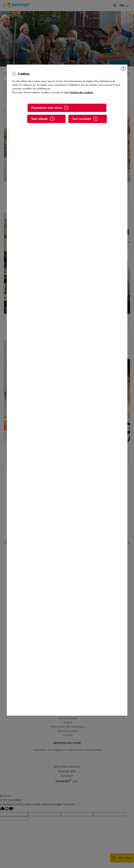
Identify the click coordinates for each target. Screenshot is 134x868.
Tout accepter (82, 119)
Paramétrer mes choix (47, 108)
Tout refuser (39, 119)
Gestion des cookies (82, 92)
